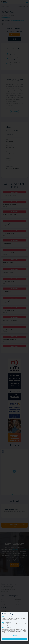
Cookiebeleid (15, 636)
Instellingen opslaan (15, 639)
